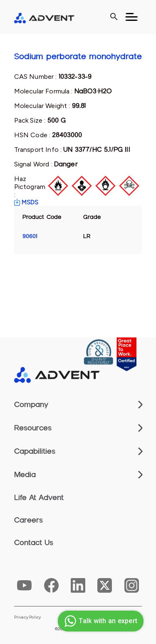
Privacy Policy (28, 617)
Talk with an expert (100, 621)
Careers (28, 520)
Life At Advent (39, 498)
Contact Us (34, 543)
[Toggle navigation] (131, 17)
